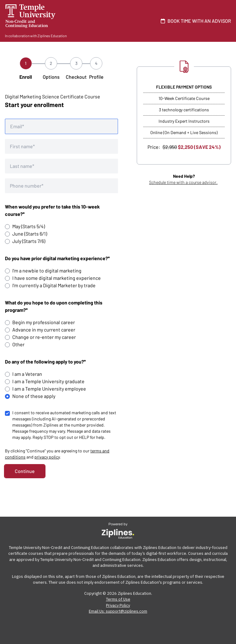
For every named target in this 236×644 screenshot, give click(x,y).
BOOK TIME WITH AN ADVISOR (195, 21)
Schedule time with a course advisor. (183, 182)
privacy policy (47, 457)
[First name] (61, 146)
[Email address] (61, 126)
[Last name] (61, 166)
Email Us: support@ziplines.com (118, 611)
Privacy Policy (118, 605)
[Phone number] (61, 186)
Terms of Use (118, 599)
